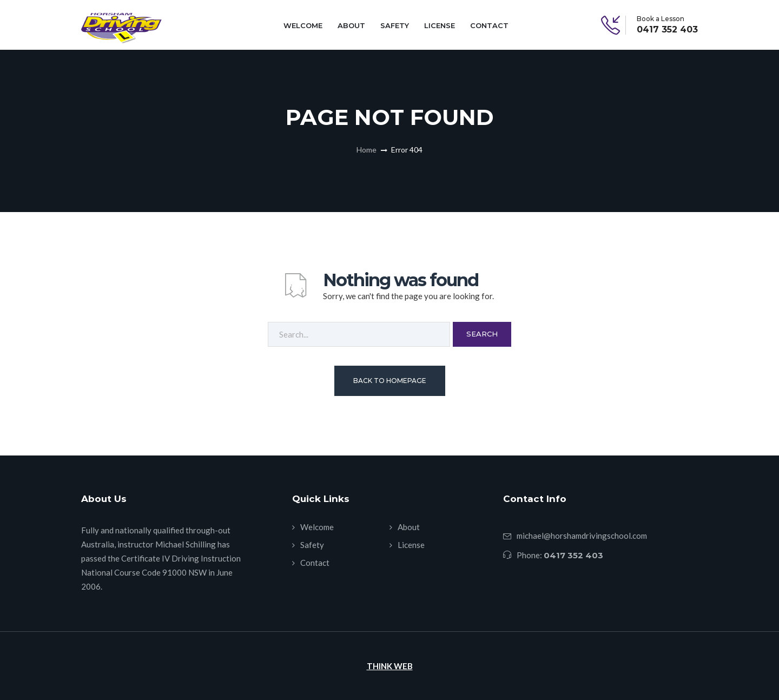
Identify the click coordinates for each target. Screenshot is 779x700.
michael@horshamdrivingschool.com (582, 536)
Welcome (303, 25)
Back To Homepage (390, 381)
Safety (395, 25)
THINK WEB (390, 666)
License (440, 25)
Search (482, 334)
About (351, 25)
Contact (489, 25)
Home (367, 150)
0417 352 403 (667, 30)
